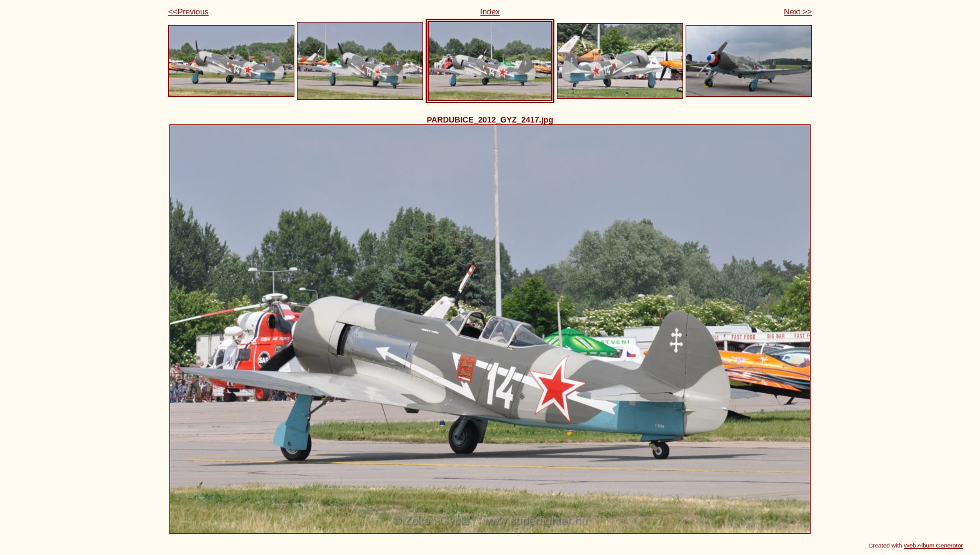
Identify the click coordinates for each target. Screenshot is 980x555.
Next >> (798, 12)
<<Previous (188, 12)
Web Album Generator (933, 545)
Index (490, 12)
